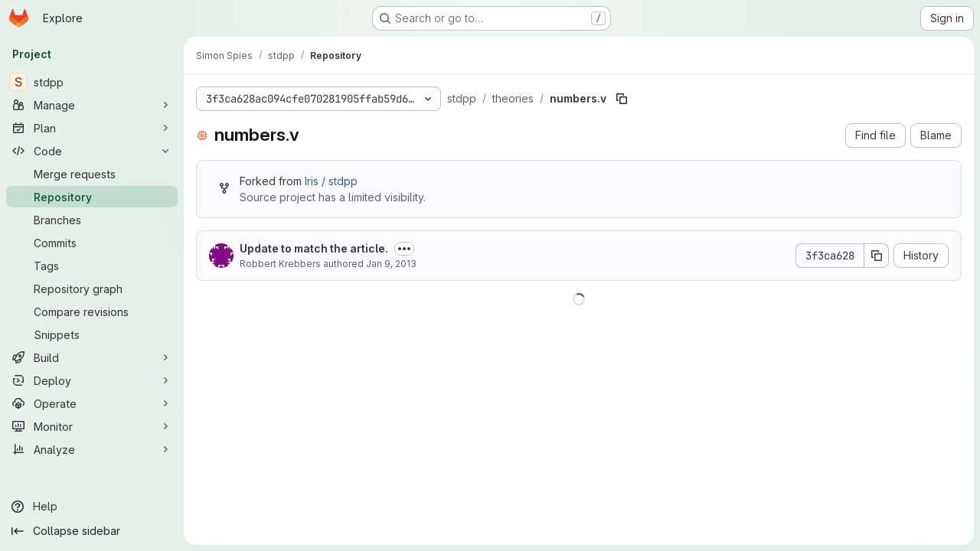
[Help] (92, 507)
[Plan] (92, 128)
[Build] (92, 357)
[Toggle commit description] (404, 249)
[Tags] (92, 266)
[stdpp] (92, 82)
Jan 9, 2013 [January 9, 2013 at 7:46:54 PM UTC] (391, 264)
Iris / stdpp (331, 181)
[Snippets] (92, 334)
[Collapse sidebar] (92, 531)
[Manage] (92, 105)
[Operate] (92, 403)
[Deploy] (92, 380)
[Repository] (92, 197)
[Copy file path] (622, 99)
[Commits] (92, 243)
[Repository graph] (92, 289)
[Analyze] (92, 449)
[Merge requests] (92, 174)
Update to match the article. (314, 248)
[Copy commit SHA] (877, 256)
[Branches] (92, 220)
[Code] (92, 151)
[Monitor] (92, 426)
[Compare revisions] (92, 311)
